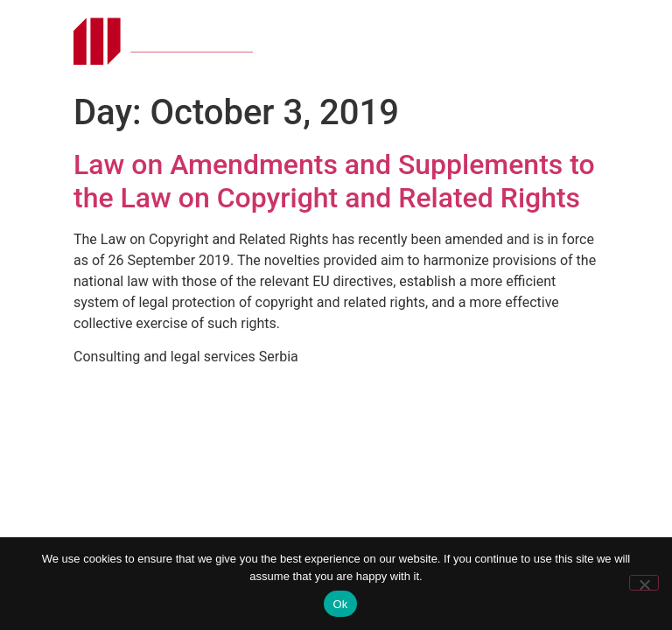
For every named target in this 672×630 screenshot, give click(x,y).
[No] (644, 583)
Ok (340, 604)
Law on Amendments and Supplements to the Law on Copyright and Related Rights (334, 181)
